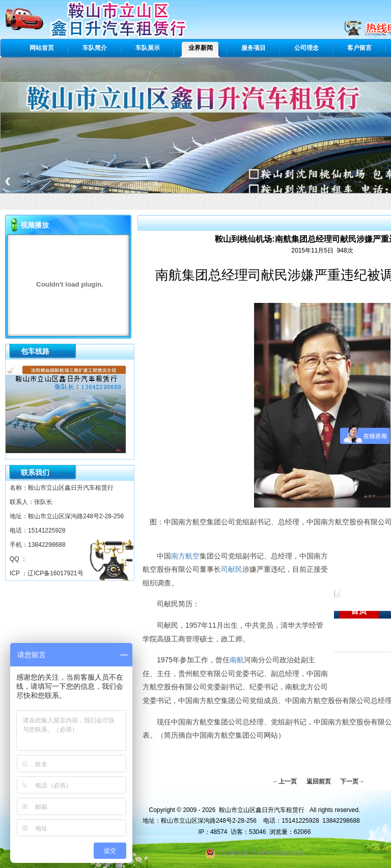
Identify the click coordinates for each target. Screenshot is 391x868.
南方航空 (185, 556)
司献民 (232, 569)
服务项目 (254, 48)
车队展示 (148, 48)
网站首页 (42, 48)
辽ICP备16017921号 (55, 573)
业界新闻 (201, 48)
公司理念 (306, 48)
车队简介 (95, 48)
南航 (237, 660)
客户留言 (359, 48)
